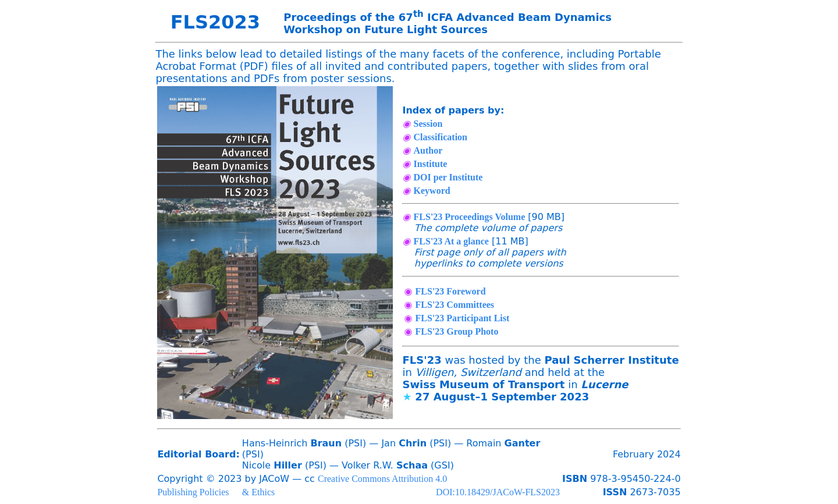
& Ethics (258, 492)
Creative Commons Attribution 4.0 (382, 479)
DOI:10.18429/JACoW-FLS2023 (498, 492)
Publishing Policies (193, 492)
